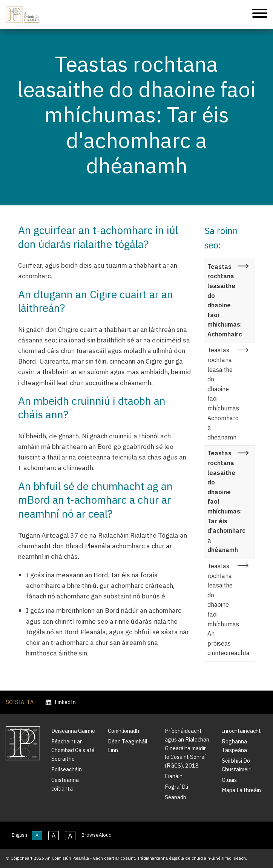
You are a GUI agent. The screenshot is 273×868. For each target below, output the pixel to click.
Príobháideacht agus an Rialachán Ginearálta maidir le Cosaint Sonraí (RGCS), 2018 (187, 748)
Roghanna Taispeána (234, 746)
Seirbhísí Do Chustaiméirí (237, 765)
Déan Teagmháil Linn (128, 746)
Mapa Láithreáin (241, 790)
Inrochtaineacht (241, 731)
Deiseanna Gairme (73, 731)
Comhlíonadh (123, 731)
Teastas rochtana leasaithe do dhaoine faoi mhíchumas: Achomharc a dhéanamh (224, 393)
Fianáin (174, 776)
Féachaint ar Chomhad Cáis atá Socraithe (73, 750)
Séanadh (176, 797)
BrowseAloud (97, 835)
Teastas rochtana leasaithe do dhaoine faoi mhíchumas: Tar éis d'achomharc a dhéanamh (226, 501)
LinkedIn (61, 702)
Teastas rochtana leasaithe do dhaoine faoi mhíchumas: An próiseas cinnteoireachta (229, 609)
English (19, 835)
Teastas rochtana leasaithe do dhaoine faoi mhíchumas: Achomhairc (225, 300)
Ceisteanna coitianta (65, 784)
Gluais (229, 780)
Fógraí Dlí (176, 787)
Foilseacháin (67, 769)
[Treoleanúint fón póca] (260, 15)
